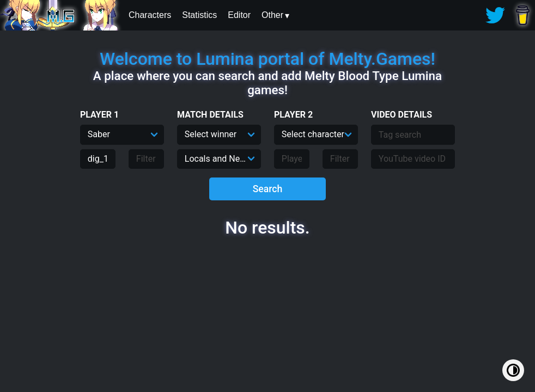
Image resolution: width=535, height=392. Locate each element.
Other (272, 15)
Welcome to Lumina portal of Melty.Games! (267, 59)
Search (268, 189)
